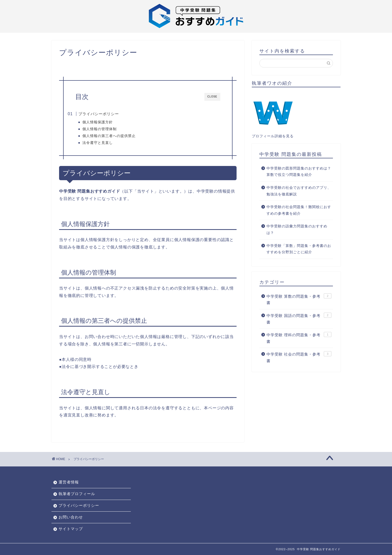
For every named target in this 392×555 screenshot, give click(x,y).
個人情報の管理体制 (108, 129)
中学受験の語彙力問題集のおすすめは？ (297, 230)
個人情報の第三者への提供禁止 (117, 136)
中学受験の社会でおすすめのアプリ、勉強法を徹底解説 (299, 191)
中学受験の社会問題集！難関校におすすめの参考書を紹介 (299, 210)
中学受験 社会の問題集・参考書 (299, 357)
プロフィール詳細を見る (273, 136)
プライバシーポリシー (107, 114)
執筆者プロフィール (77, 494)
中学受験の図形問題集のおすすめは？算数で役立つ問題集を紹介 (299, 172)
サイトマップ (71, 529)
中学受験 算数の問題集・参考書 (299, 299)
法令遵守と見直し (106, 143)
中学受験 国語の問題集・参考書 (299, 318)
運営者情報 (69, 482)
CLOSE (212, 97)
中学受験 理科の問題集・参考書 (299, 338)
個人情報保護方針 (106, 122)
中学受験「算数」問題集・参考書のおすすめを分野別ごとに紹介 (299, 249)
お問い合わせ (71, 517)
